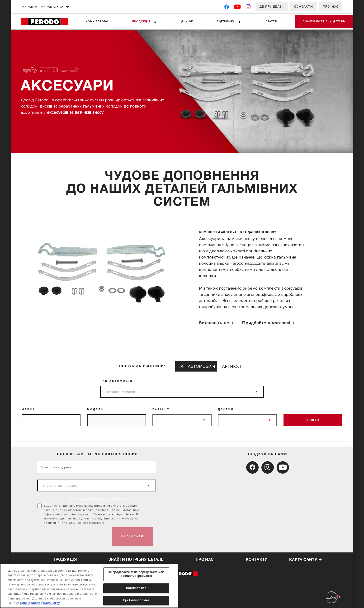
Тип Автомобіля (118, 381)
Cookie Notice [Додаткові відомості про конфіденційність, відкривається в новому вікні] (30, 603)
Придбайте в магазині (266, 323)
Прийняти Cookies (136, 600)
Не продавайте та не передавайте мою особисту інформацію (136, 574)
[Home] (47, 22)
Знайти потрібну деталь (323, 22)
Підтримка (224, 22)
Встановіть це (214, 323)
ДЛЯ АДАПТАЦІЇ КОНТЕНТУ (99, 500)
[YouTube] (238, 8)
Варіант (161, 410)
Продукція (141, 22)
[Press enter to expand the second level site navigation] (154, 22)
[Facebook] (227, 8)
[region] (89, 586)
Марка (28, 410)
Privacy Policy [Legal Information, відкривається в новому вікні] (50, 603)
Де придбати (272, 7)
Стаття (269, 22)
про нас (205, 560)
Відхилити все (136, 588)
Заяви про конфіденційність (114, 514)
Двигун (226, 410)
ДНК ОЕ (186, 22)
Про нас (331, 7)
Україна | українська (43, 7)
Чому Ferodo (97, 22)
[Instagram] (248, 8)
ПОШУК (313, 420)
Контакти (303, 7)
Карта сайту (306, 560)
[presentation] (73, 537)
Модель (95, 410)
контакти (257, 560)
